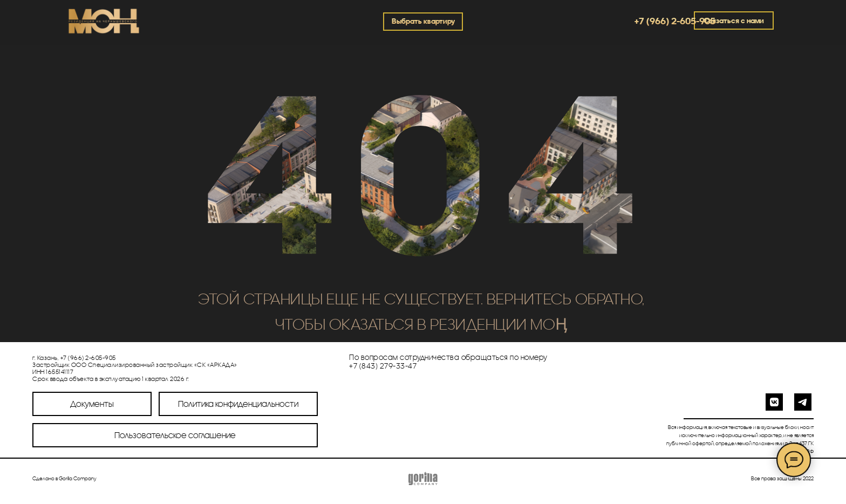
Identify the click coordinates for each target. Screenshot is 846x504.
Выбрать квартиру (423, 21)
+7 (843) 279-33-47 (383, 366)
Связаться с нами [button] (734, 21)
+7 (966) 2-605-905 (675, 21)
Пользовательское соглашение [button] (175, 435)
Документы (92, 404)
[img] (103, 23)
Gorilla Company (78, 478)
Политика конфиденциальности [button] (238, 404)
